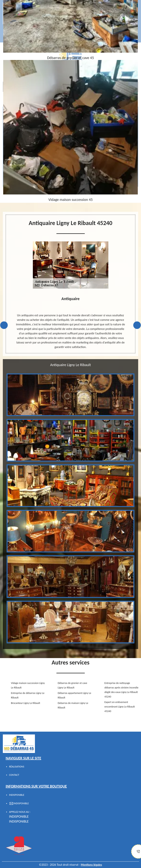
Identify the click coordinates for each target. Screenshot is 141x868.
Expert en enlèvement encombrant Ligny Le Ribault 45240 (120, 707)
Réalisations (17, 767)
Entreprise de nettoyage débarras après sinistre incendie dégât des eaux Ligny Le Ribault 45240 (121, 690)
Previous (4, 325)
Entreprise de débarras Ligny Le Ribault (28, 695)
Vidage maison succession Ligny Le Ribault (28, 685)
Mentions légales (91, 865)
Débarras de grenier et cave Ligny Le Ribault (72, 685)
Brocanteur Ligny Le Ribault (26, 703)
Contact (14, 775)
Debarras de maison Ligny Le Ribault (73, 705)
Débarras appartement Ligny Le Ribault (74, 695)
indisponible (19, 817)
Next (137, 325)
